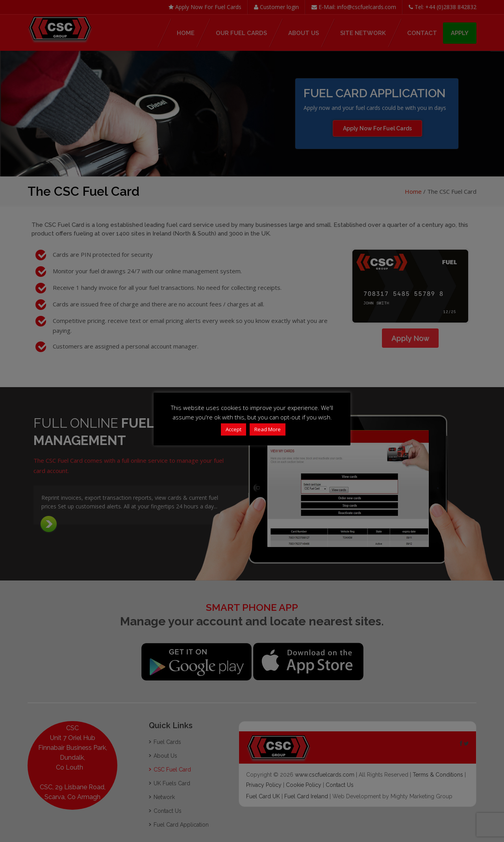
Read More (268, 429)
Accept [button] (233, 429)
